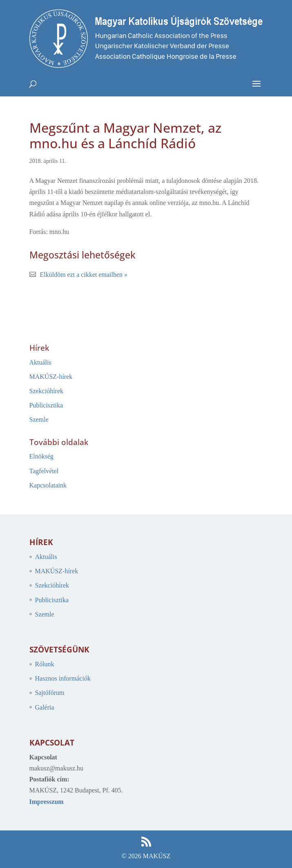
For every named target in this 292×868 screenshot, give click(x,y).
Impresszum (47, 802)
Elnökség (42, 456)
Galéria (45, 707)
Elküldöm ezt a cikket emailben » (84, 275)
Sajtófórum (50, 693)
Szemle (39, 420)
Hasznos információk (63, 678)
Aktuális (40, 362)
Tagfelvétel (44, 471)
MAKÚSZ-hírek (51, 377)
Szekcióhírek (47, 391)
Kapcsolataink (48, 485)
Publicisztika (46, 405)
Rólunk (45, 664)
